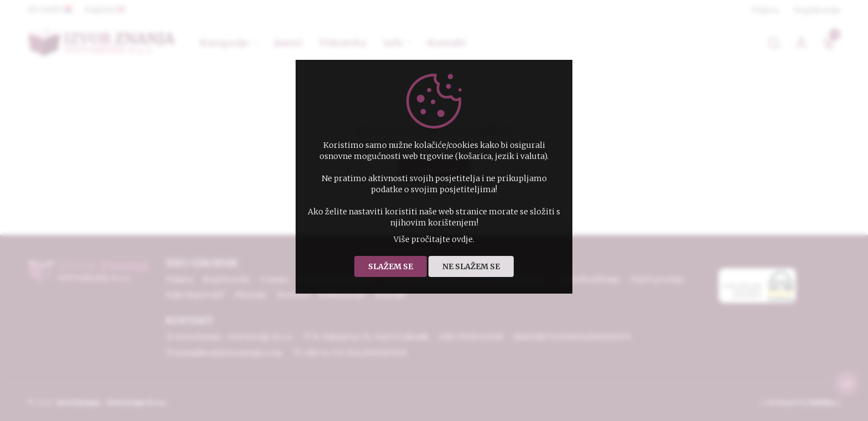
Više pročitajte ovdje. (434, 239)
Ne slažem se (471, 266)
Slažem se (391, 266)
